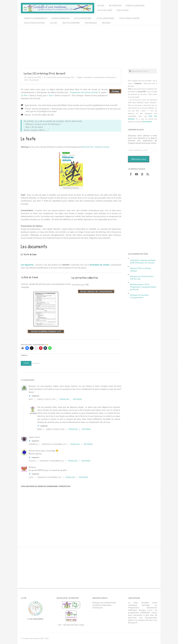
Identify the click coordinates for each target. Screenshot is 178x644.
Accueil (101, 6)
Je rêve (24, 95)
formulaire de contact (100, 265)
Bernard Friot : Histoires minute (95, 147)
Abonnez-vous (139, 159)
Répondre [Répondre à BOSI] (77, 399)
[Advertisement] (89, 43)
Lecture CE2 (51, 77)
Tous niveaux (91, 23)
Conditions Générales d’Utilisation (102, 606)
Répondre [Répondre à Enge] (86, 429)
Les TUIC (54, 23)
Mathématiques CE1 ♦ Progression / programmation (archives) (143, 287)
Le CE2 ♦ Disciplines (105, 18)
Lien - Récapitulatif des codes (71, 625)
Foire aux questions (135, 6)
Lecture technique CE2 (65, 77)
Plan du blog (122, 10)
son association (36, 619)
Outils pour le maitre (129, 18)
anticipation (88, 77)
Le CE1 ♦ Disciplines (82, 18)
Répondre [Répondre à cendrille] (88, 444)
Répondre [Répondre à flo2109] (86, 461)
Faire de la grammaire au (36, 18)
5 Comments (34, 80)
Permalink (64, 399)
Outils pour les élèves (34, 23)
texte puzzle (111, 77)
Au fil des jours (105, 10)
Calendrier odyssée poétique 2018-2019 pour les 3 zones (143, 261)
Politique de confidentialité (104, 603)
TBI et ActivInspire (71, 23)
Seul (51, 95)
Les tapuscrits (27, 265)
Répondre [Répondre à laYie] (83, 477)
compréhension (99, 77)
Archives (106, 23)
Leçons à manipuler (61, 18)
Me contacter (115, 6)
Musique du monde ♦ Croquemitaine (139, 296)
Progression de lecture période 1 (85, 92)
